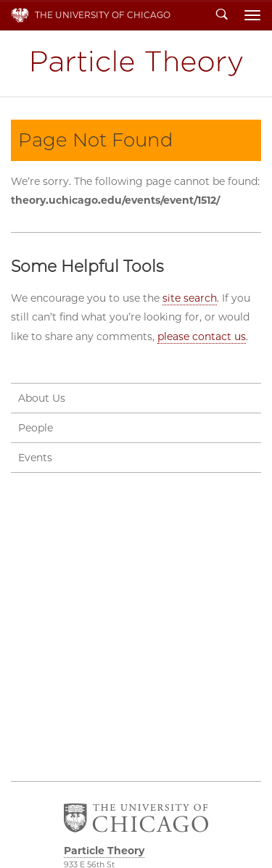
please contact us (202, 336)
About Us (42, 398)
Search (222, 15)
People (36, 428)
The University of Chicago (103, 15)
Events (35, 458)
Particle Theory (136, 63)
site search (190, 298)
